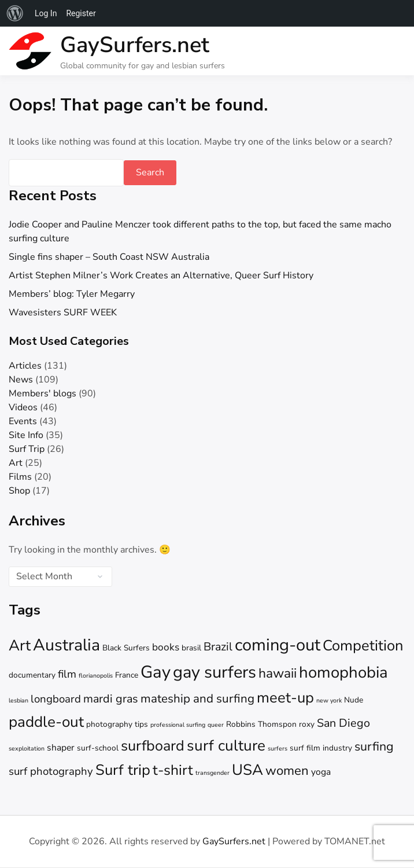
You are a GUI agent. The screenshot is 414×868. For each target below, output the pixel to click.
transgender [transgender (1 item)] (212, 773)
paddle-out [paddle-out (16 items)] (46, 722)
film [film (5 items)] (67, 674)
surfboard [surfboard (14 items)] (153, 746)
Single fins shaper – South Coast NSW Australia (109, 257)
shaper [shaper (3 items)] (61, 748)
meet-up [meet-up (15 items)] (285, 698)
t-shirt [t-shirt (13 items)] (173, 770)
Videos (23, 407)
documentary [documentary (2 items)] (32, 675)
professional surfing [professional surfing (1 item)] (178, 725)
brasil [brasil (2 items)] (191, 648)
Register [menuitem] (81, 13)
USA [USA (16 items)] (247, 770)
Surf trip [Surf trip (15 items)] (123, 770)
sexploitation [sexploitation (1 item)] (27, 749)
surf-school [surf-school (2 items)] (98, 748)
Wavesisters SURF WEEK (63, 312)
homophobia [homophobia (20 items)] (343, 672)
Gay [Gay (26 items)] (156, 672)
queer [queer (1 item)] (216, 725)
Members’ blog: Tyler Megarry (72, 294)
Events (23, 421)
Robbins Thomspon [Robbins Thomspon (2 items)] (261, 724)
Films (20, 477)
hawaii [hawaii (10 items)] (278, 673)
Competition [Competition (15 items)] (363, 646)
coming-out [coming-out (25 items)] (278, 645)
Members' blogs (42, 393)
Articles (25, 366)
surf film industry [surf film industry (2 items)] (321, 748)
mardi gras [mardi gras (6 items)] (111, 699)
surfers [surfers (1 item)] (278, 749)
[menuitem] (15, 13)
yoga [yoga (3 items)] (321, 772)
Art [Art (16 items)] (20, 646)
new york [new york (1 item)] (329, 700)
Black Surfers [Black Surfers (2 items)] (126, 648)
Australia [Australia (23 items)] (66, 645)
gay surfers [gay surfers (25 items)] (215, 672)
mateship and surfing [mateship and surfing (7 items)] (197, 698)
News (21, 380)
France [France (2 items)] (127, 675)
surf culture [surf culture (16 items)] (226, 746)
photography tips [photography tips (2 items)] (117, 724)
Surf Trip (27, 449)
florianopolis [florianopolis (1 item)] (96, 676)
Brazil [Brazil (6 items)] (218, 647)
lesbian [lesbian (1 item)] (19, 700)
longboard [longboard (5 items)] (56, 699)
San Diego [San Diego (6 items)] (343, 723)
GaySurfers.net (135, 45)
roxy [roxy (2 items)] (307, 724)
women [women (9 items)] (287, 771)
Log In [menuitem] (46, 13)
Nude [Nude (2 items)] (354, 700)
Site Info (26, 435)
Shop (19, 491)
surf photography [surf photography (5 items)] (51, 771)
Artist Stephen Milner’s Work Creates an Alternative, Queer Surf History (161, 275)
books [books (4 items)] (166, 647)
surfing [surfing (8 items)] (374, 746)
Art (16, 463)
